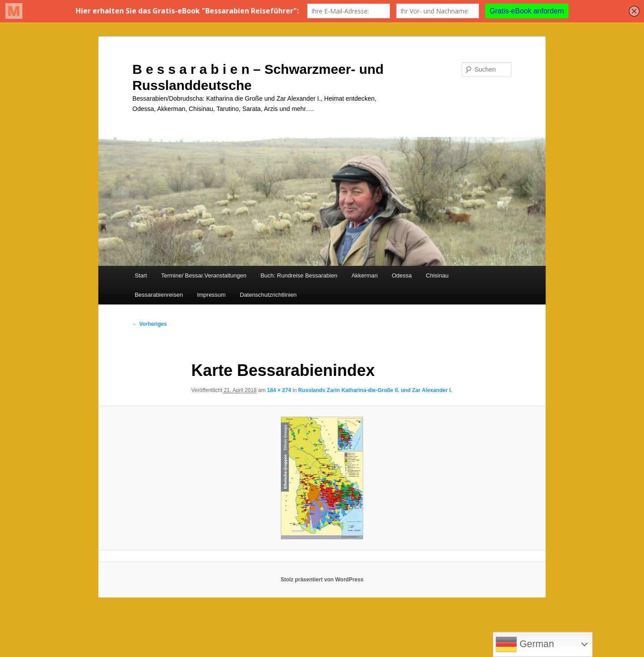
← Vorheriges (150, 324)
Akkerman (365, 275)
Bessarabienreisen (159, 295)
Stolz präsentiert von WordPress (322, 580)
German (525, 644)
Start (141, 275)
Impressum (211, 295)
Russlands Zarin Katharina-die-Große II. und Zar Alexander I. (375, 390)
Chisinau (437, 275)
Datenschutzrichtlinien (268, 295)
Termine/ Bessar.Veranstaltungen (204, 275)
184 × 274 (279, 390)
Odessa (402, 275)
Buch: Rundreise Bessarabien (299, 275)
